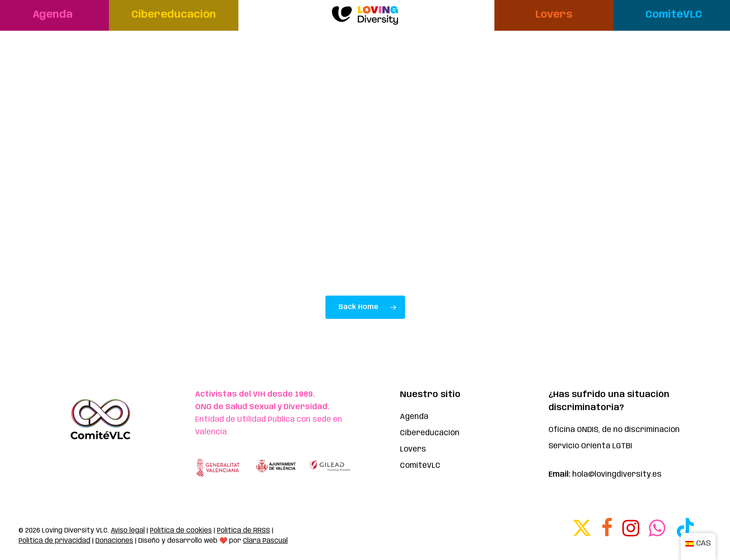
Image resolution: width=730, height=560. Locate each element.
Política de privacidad (54, 541)
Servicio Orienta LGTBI (590, 446)
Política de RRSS (243, 531)
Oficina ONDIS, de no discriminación (614, 430)
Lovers (413, 449)
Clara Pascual (265, 541)
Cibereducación (430, 433)
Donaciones (114, 541)
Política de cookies (181, 531)
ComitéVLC (420, 466)
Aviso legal (128, 531)
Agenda (414, 417)
